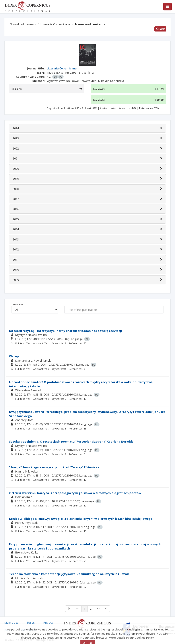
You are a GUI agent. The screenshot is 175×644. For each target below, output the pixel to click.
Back (160, 29)
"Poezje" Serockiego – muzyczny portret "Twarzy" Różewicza (54, 467)
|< (69, 609)
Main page (12, 622)
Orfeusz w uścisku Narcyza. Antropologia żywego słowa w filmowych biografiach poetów (75, 493)
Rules (31, 622)
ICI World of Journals (22, 24)
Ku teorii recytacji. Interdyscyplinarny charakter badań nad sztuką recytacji (65, 331)
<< (77, 609)
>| (106, 609)
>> (98, 609)
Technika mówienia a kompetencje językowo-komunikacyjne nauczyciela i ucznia (69, 574)
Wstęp (14, 356)
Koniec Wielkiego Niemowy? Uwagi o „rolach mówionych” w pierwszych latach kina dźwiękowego (81, 519)
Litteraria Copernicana (55, 24)
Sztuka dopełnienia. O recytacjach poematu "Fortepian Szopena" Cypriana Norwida (71, 441)
